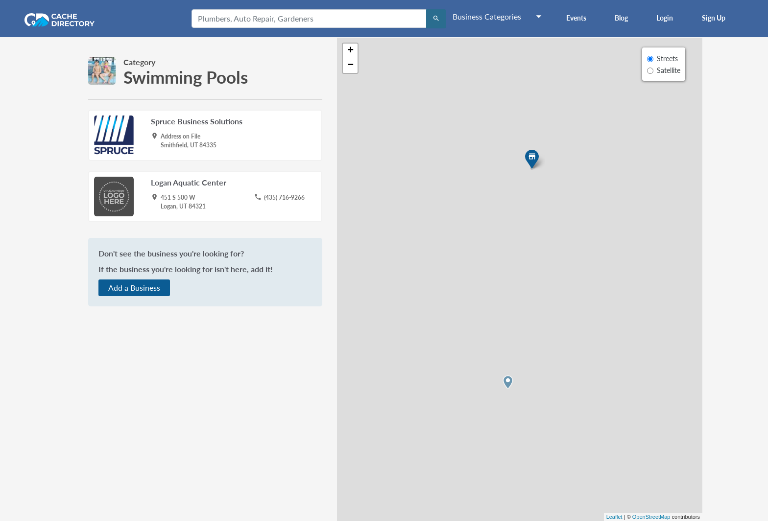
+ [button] (350, 51)
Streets (667, 58)
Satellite (669, 70)
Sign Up (714, 18)
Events (576, 18)
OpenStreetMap (651, 517)
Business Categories (487, 16)
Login (665, 18)
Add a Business (134, 288)
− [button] (350, 66)
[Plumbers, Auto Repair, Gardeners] (309, 19)
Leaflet (614, 517)
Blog (621, 18)
